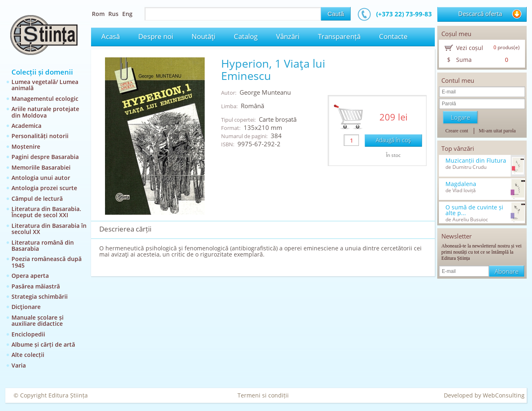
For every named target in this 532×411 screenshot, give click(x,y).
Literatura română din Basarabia (43, 245)
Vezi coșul (470, 48)
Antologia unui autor (41, 178)
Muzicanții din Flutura (476, 161)
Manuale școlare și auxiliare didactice (38, 320)
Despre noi (156, 36)
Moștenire (26, 146)
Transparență (339, 36)
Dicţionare (26, 307)
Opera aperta (30, 276)
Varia (19, 365)
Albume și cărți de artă (43, 344)
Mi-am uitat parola (497, 131)
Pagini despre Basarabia (45, 157)
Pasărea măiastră (36, 286)
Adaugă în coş (393, 140)
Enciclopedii (28, 334)
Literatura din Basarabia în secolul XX (49, 229)
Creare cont (457, 131)
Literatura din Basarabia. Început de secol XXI (46, 212)
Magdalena (461, 184)
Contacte (393, 36)
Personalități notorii (40, 136)
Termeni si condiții (263, 395)
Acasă (111, 36)
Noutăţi (203, 36)
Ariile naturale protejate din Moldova (45, 112)
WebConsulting (504, 395)
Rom (98, 14)
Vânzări (288, 36)
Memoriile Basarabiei (41, 167)
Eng (127, 14)
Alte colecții (28, 355)
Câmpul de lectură (37, 199)
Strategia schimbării (40, 296)
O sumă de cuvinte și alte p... (474, 210)
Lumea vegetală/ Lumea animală (45, 85)
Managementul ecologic (45, 99)
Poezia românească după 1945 (47, 262)
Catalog (246, 36)
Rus (113, 14)
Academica (26, 126)
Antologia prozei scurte (44, 188)
